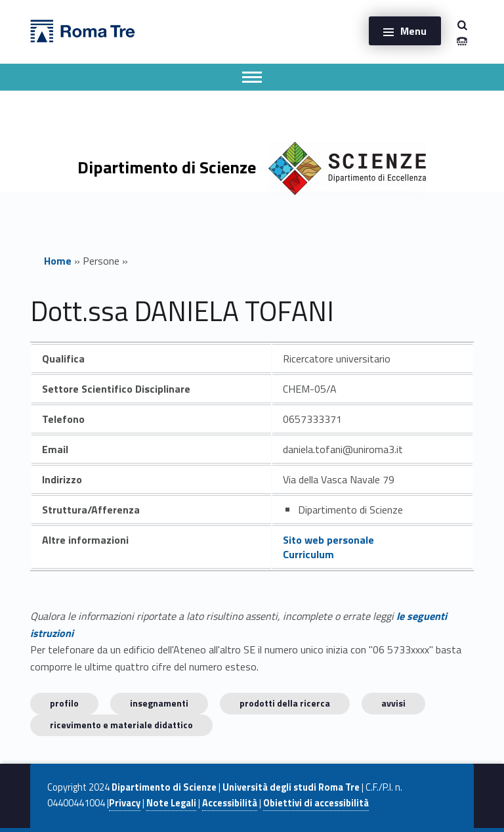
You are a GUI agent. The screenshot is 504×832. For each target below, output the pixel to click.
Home (58, 261)
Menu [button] (413, 31)
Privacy (125, 803)
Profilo (64, 703)
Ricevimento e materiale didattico (121, 725)
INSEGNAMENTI (159, 703)
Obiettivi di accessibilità (316, 803)
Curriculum (308, 554)
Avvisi (393, 703)
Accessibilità (230, 803)
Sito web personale (328, 540)
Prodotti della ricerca (285, 703)
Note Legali (171, 803)
